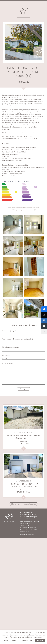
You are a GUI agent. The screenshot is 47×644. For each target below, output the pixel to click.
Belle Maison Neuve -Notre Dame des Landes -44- (23, 437)
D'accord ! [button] (40, 640)
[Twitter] (44, 315)
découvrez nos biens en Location (23, 504)
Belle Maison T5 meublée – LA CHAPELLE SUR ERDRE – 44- (23, 485)
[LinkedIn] (44, 320)
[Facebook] (44, 309)
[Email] (44, 326)
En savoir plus (26, 640)
